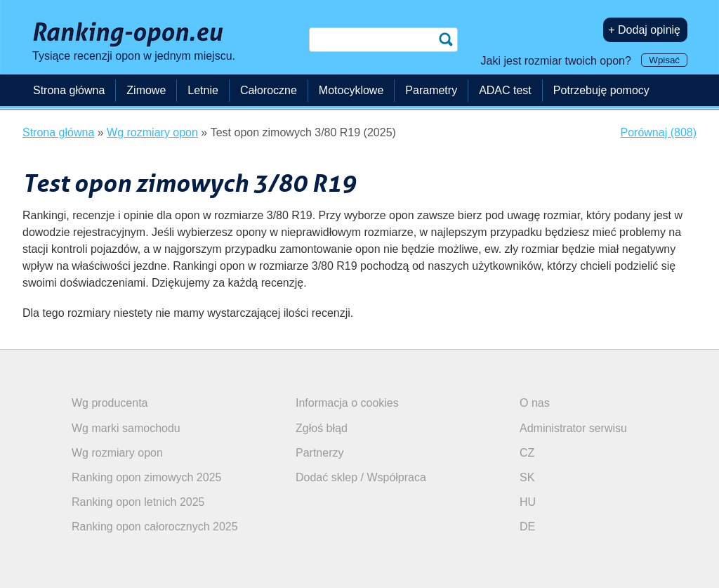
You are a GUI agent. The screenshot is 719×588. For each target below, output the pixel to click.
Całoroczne (269, 90)
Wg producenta (110, 403)
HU (528, 502)
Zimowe (146, 90)
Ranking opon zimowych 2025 (146, 477)
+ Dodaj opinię (644, 30)
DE (527, 527)
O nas (535, 403)
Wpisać (664, 60)
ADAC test (505, 90)
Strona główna (69, 90)
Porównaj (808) (659, 132)
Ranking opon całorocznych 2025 (155, 527)
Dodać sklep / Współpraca (361, 477)
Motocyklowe (351, 90)
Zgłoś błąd (322, 428)
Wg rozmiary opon (117, 453)
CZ (527, 453)
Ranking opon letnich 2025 (138, 502)
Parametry (431, 90)
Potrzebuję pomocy (601, 90)
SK (527, 477)
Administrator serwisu (573, 428)
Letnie (203, 90)
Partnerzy (319, 453)
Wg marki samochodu (126, 428)
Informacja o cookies (347, 403)
